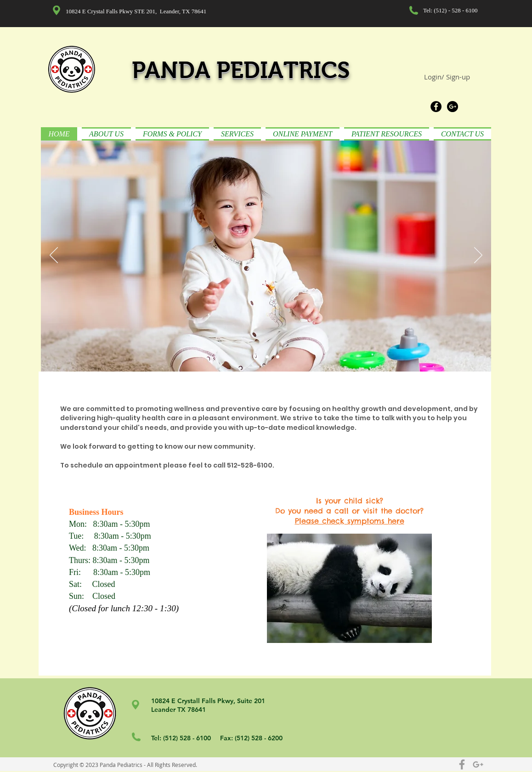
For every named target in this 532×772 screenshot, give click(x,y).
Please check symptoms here (350, 521)
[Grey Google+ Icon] (478, 764)
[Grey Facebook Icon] (462, 764)
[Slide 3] (278, 357)
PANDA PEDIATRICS (241, 70)
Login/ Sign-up (447, 77)
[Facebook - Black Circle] (436, 107)
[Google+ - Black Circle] (453, 107)
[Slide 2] (267, 357)
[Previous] (54, 256)
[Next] (478, 256)
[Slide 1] (256, 357)
